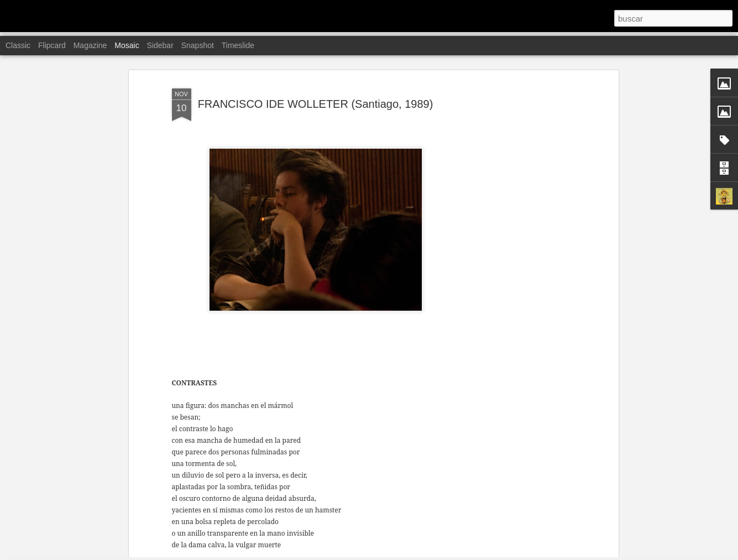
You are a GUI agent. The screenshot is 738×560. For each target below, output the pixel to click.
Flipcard (52, 45)
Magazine (90, 45)
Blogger (412, 554)
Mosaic (127, 45)
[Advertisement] (520, 219)
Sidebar (160, 45)
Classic (18, 45)
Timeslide (238, 45)
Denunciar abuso (449, 554)
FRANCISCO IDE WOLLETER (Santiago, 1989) (316, 66)
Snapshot (198, 45)
